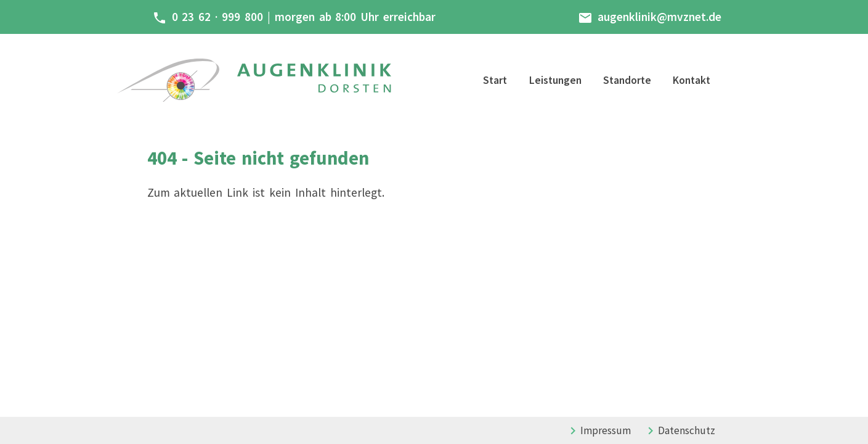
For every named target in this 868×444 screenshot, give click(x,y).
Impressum (606, 430)
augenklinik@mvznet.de (659, 17)
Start (495, 80)
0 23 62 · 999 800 (217, 17)
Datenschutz (687, 430)
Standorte (627, 80)
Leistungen (555, 80)
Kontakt (692, 80)
